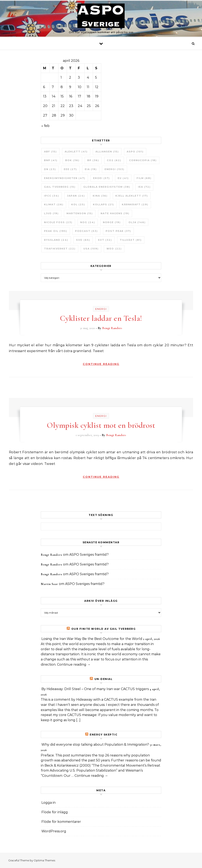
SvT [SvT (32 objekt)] (105, 240)
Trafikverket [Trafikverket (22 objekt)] (60, 249)
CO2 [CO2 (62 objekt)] (114, 160)
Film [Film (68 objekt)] (144, 178)
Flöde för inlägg (55, 812)
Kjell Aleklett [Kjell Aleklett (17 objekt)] (132, 196)
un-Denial (104, 679)
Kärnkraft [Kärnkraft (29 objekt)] (135, 204)
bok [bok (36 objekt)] (72, 160)
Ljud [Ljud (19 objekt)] (51, 213)
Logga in (48, 803)
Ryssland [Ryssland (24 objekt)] (56, 240)
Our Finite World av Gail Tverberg (104, 629)
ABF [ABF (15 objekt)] (50, 152)
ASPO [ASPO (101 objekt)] (135, 152)
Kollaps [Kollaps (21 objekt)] (103, 204)
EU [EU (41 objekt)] (123, 178)
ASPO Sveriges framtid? (89, 555)
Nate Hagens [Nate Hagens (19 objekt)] (115, 213)
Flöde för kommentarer (61, 822)
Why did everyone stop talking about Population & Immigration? (95, 745)
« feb (45, 126)
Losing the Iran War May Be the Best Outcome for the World (92, 639)
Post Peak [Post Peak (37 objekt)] (118, 231)
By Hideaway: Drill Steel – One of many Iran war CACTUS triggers (95, 689)
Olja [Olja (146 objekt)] (137, 222)
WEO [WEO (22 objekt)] (114, 249)
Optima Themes (44, 860)
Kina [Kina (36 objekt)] (100, 196)
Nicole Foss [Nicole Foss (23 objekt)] (58, 222)
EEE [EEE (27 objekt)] (70, 169)
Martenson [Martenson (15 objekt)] (80, 213)
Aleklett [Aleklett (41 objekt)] (76, 152)
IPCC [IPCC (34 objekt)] (52, 196)
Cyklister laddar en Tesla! (101, 318)
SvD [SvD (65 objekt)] (83, 240)
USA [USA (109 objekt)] (91, 249)
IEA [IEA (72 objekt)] (144, 187)
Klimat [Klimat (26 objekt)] (54, 204)
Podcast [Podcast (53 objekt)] (86, 231)
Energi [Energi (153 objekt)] (115, 169)
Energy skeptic (103, 735)
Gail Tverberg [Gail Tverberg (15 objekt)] (60, 187)
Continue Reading (101, 364)
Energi (101, 309)
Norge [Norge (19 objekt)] (112, 222)
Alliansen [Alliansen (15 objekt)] (107, 152)
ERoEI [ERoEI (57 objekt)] (102, 178)
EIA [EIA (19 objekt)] (91, 169)
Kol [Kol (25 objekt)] (78, 204)
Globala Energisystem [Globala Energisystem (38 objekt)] (107, 187)
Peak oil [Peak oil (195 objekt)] (56, 231)
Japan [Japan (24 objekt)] (76, 196)
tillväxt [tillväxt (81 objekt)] (131, 240)
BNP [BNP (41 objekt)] (51, 160)
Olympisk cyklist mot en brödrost (101, 425)
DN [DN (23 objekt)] (50, 169)
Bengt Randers (112, 328)
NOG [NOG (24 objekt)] (88, 222)
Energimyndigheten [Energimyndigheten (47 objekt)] (65, 178)
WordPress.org (54, 831)
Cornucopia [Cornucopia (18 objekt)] (143, 160)
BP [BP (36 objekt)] (93, 160)
